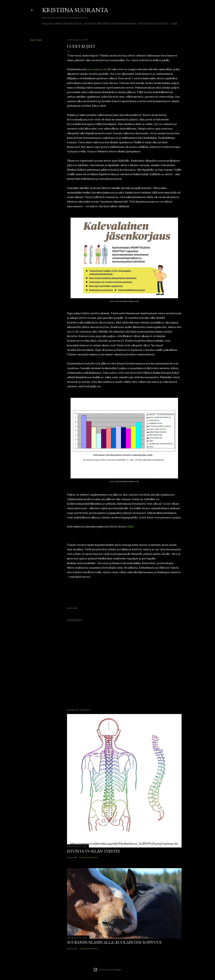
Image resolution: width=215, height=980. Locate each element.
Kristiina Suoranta (75, 10)
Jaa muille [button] (36, 40)
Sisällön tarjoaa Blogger (107, 970)
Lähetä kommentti (89, 857)
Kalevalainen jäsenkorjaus (62, 24)
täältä (130, 526)
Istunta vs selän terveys (93, 851)
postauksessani (97, 69)
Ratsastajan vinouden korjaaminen (110, 24)
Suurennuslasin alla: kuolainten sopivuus (114, 942)
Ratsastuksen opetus (153, 24)
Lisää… (174, 24)
